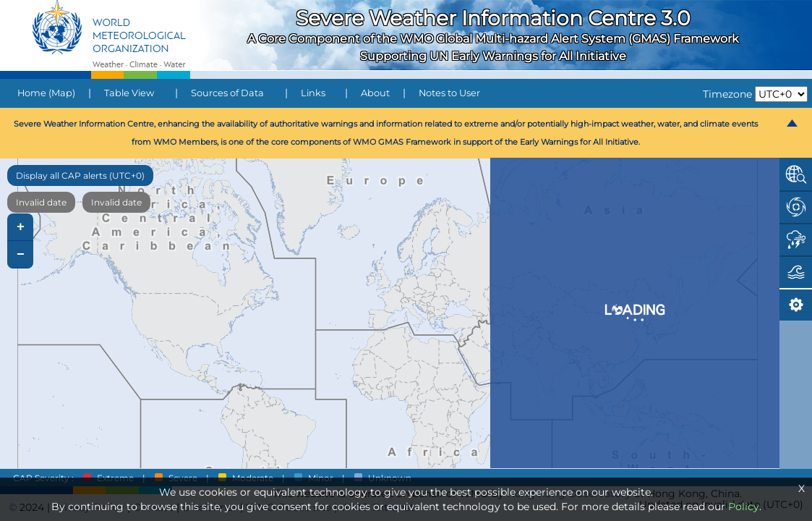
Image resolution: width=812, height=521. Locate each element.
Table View (129, 93)
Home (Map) (46, 93)
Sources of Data (227, 93)
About (375, 93)
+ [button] (21, 227)
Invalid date (41, 202)
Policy (744, 507)
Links (313, 93)
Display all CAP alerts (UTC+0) (80, 175)
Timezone (727, 94)
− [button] (21, 255)
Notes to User (449, 93)
